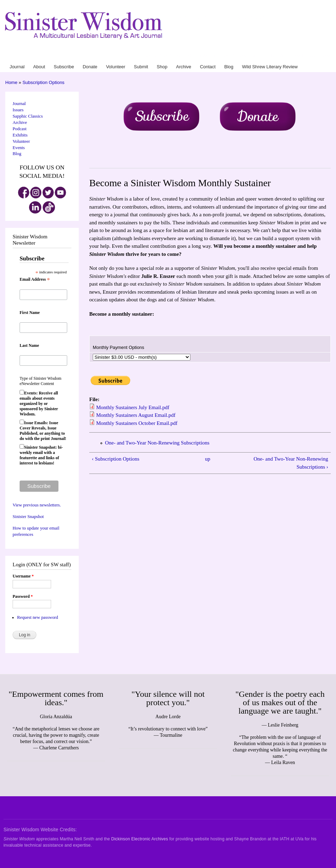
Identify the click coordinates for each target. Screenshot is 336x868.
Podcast (20, 129)
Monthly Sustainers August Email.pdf (136, 415)
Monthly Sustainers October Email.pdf (137, 423)
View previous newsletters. (37, 505)
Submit (226, 56)
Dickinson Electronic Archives (140, 839)
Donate (195, 56)
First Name (30, 313)
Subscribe (179, 56)
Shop (238, 56)
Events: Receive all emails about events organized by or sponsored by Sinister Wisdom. (39, 404)
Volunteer (211, 56)
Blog (275, 56)
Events (19, 148)
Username (23, 576)
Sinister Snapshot (28, 517)
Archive (250, 56)
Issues (18, 110)
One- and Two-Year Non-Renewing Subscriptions (157, 443)
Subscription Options (43, 82)
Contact (264, 56)
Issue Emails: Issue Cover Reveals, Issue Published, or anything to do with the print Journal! (43, 431)
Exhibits (20, 135)
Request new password (38, 617)
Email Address (35, 280)
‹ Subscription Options (115, 459)
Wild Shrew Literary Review (305, 56)
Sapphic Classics (28, 116)
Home (11, 82)
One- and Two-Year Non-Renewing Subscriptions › (291, 463)
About (164, 56)
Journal (152, 56)
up (208, 459)
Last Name (29, 345)
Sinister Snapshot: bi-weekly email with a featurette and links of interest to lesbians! (41, 455)
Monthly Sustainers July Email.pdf (133, 407)
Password (23, 596)
